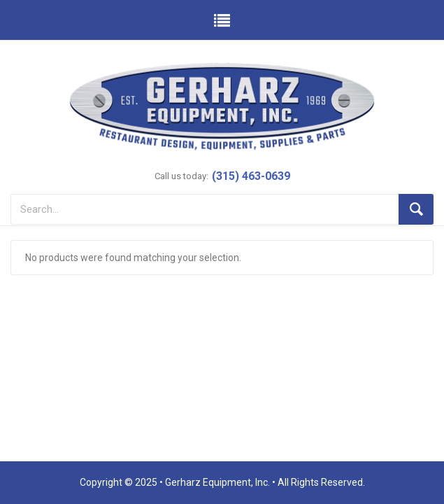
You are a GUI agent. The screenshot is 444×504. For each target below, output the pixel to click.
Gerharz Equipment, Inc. (217, 482)
